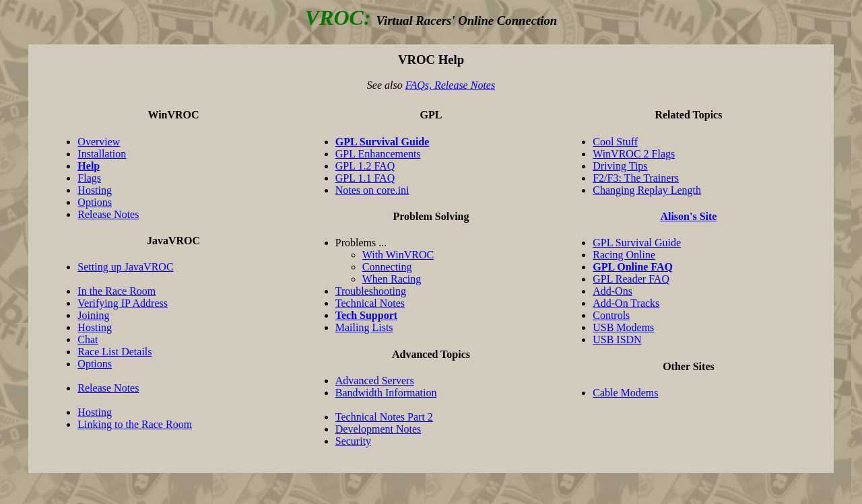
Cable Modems (625, 393)
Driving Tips (620, 166)
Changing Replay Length (647, 190)
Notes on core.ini (372, 190)
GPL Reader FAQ (631, 279)
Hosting (95, 190)
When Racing (392, 279)
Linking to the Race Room (135, 424)
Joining (93, 315)
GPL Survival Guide (637, 243)
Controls (611, 315)
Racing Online (624, 255)
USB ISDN (617, 339)
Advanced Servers (375, 381)
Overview (99, 142)
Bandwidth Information (386, 393)
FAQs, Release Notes (450, 85)
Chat (88, 339)
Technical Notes (370, 303)
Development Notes (378, 429)
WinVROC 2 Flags (634, 154)
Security (353, 441)
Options (95, 202)
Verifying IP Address (123, 303)
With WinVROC (398, 255)
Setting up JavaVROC (125, 267)
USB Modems (623, 327)
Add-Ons (612, 291)
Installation (102, 154)
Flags (89, 178)
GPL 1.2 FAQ (365, 166)
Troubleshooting (371, 291)
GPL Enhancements (378, 154)
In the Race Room (117, 291)
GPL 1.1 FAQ (365, 178)
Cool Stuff (615, 142)
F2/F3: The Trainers (636, 178)
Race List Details (114, 352)
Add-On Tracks (626, 303)
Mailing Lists (364, 327)
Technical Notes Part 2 (384, 417)
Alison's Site (688, 216)
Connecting (387, 267)
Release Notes (108, 214)
